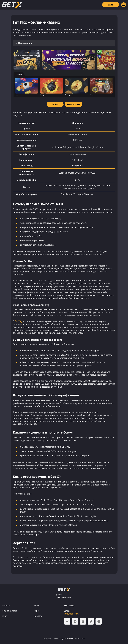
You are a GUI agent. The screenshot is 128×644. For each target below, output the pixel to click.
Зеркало (38, 616)
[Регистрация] (73, 104)
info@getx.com (71, 614)
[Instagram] (99, 621)
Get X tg (18, 321)
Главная (6, 605)
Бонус (37, 605)
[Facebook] (75, 621)
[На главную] (64, 590)
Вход (5, 616)
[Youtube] (83, 621)
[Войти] (55, 104)
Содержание (25, 43)
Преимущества (10, 611)
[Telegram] (67, 621)
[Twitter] (91, 621)
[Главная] (12, 5)
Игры (36, 611)
